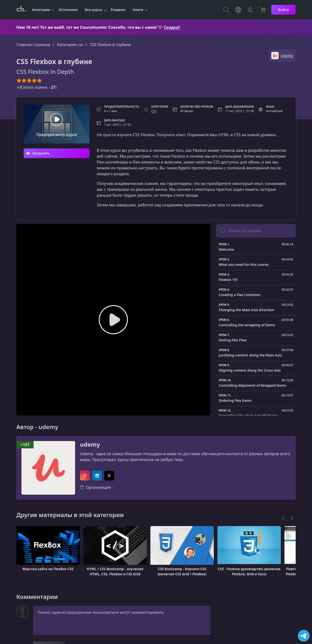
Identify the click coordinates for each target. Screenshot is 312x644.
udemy (90, 445)
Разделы (118, 10)
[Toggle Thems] (251, 10)
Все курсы (93, 10)
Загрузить (38, 153)
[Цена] (263, 10)
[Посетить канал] (304, 636)
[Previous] (283, 518)
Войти (283, 10)
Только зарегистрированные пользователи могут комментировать (122, 620)
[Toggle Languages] (238, 10)
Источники (68, 10)
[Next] (292, 518)
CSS (154, 111)
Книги (138, 10)
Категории (41, 10)
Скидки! (172, 27)
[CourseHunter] (21, 10)
